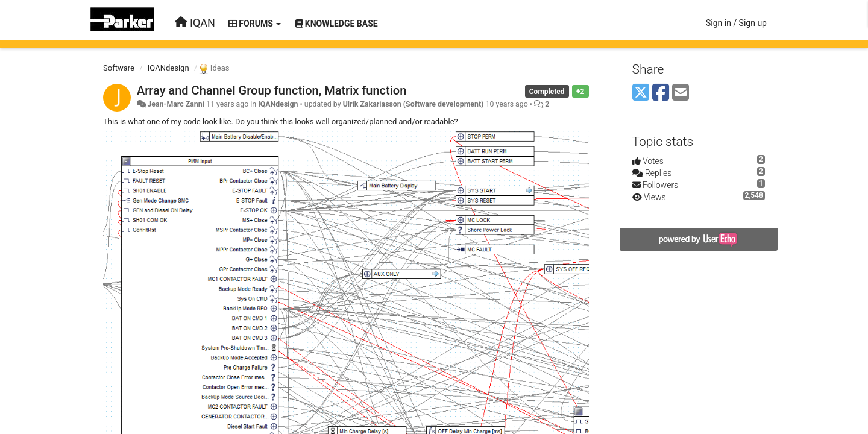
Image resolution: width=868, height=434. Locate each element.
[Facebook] (661, 93)
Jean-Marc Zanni (175, 104)
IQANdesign (168, 68)
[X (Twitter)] (641, 93)
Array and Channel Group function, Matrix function (272, 90)
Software (119, 68)
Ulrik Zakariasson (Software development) (414, 104)
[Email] (681, 93)
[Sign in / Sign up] (736, 23)
